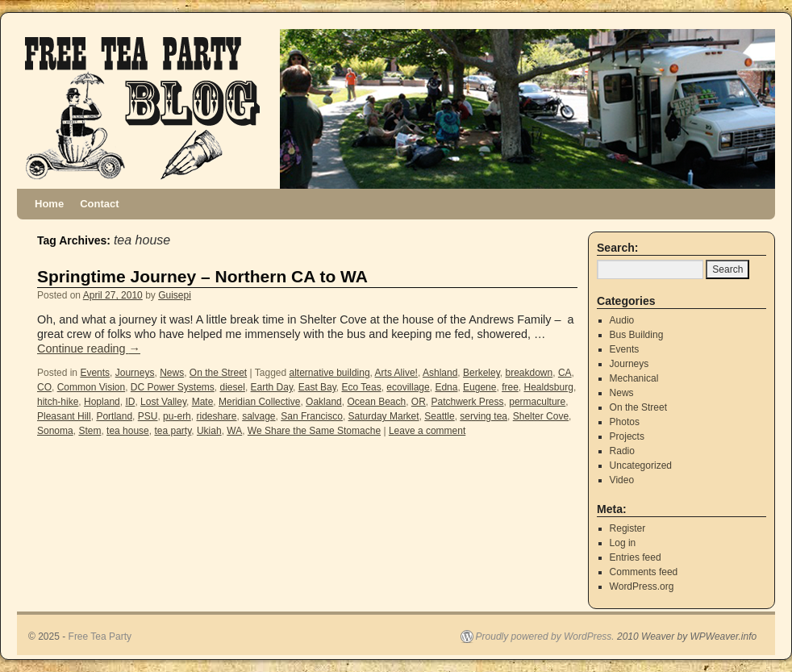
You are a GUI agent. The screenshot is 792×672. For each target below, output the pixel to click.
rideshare (216, 416)
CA (565, 373)
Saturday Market (384, 416)
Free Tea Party (100, 637)
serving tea (484, 416)
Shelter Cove (541, 416)
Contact (99, 204)
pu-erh (177, 416)
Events (95, 373)
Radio (622, 451)
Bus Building (637, 335)
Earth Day (272, 387)
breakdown (529, 373)
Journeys (135, 373)
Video (622, 480)
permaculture (537, 402)
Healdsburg (549, 387)
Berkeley (481, 373)
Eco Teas (362, 387)
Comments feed (644, 572)
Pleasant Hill (64, 416)
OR (419, 402)
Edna (446, 387)
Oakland (324, 402)
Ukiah (209, 431)
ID (130, 402)
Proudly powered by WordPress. (545, 637)
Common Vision (91, 387)
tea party (173, 431)
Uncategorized (641, 465)
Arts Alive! (396, 373)
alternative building (330, 373)
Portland (114, 416)
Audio (622, 320)
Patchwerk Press (468, 402)
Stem (90, 431)
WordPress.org (642, 586)
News (172, 373)
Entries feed (636, 557)
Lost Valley (163, 402)
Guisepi (175, 295)
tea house (128, 431)
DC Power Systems (173, 387)
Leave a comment (427, 431)
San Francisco (312, 416)
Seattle (439, 416)
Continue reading (89, 349)
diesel (233, 387)
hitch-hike (58, 402)
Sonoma (55, 431)
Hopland (102, 402)
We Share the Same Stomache (314, 431)
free (510, 387)
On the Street (218, 373)
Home (49, 204)
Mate (203, 402)
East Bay (317, 387)
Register (628, 528)
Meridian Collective (259, 402)
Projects (627, 436)
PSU (148, 416)
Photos (625, 422)
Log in (623, 543)
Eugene (479, 387)
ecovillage (408, 387)
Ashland (440, 373)
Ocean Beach (376, 402)
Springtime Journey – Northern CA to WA (202, 276)
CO (44, 387)
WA (234, 431)
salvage (258, 416)
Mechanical (634, 378)
